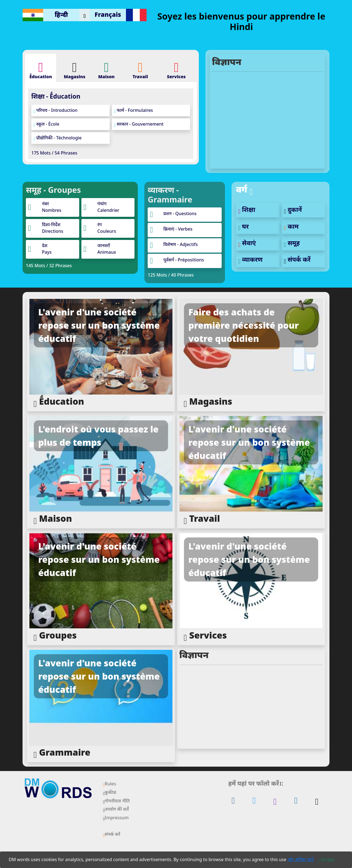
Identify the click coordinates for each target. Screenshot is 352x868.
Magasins (208, 402)
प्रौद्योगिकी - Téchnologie (58, 138)
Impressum (116, 818)
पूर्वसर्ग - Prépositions (184, 260)
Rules (110, 784)
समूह (292, 243)
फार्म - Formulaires (134, 110)
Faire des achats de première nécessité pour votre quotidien (244, 325)
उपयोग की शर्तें (116, 809)
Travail (202, 519)
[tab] (41, 67)
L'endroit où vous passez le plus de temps (98, 436)
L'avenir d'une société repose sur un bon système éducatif (99, 325)
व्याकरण (250, 259)
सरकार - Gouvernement (139, 124)
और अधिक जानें (301, 859)
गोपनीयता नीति (116, 801)
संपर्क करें (297, 259)
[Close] (326, 859)
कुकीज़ (110, 792)
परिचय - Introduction (56, 110)
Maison (53, 519)
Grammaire (62, 753)
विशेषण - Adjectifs (181, 244)
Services (205, 636)
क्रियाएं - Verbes (178, 229)
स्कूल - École (46, 124)
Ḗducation (59, 402)
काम (291, 226)
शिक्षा (247, 209)
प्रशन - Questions (180, 213)
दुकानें (293, 209)
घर (243, 226)
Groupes (55, 636)
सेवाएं (247, 243)
